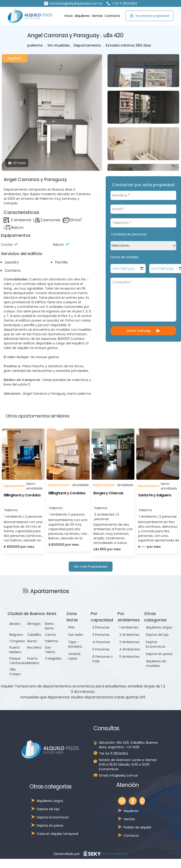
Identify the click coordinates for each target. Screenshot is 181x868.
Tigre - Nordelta (75, 644)
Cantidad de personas (129, 234)
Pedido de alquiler (138, 827)
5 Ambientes (129, 657)
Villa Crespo (15, 672)
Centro (51, 635)
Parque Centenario (18, 661)
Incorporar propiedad (149, 16)
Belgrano (16, 635)
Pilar (71, 627)
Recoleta (34, 647)
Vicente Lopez (74, 656)
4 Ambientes (130, 649)
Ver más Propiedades (91, 567)
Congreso (17, 641)
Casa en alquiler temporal (57, 834)
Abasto (15, 624)
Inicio (69, 16)
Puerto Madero (15, 650)
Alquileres (82, 16)
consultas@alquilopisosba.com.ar (73, 3)
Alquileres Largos (159, 627)
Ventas (97, 16)
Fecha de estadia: (125, 257)
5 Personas (101, 649)
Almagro (34, 624)
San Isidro (76, 635)
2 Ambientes (129, 635)
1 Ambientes (129, 627)
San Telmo (50, 650)
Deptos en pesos (159, 654)
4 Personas (101, 642)
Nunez (32, 641)
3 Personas (101, 635)
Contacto (112, 16)
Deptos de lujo (157, 635)
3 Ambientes (129, 642)
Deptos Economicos (156, 644)
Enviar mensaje (143, 331)
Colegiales (53, 658)
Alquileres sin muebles (156, 663)
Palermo (52, 641)
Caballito (34, 635)
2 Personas (101, 627)
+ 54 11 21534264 (122, 3)
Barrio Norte (49, 626)
